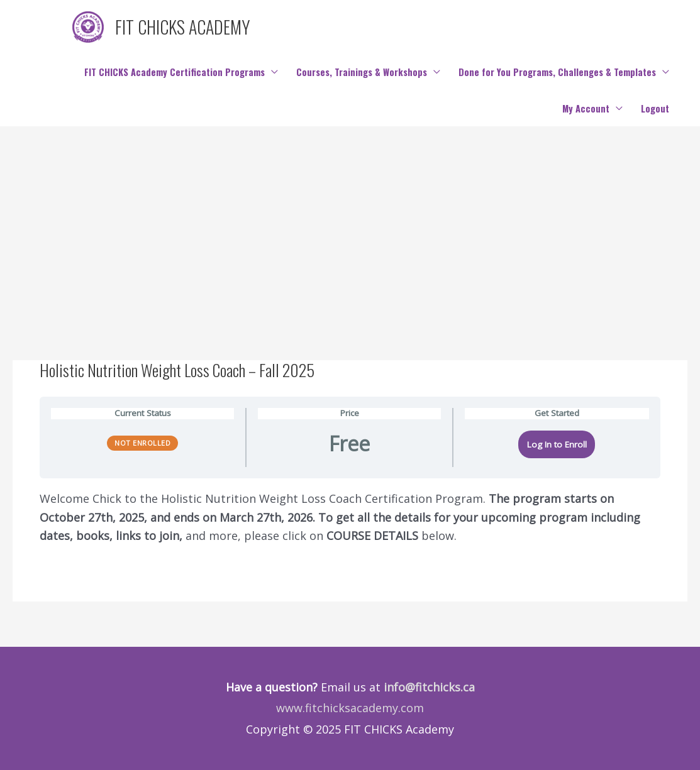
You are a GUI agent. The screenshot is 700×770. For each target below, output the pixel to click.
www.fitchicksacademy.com (350, 708)
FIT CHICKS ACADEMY (183, 27)
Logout (655, 108)
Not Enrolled (142, 443)
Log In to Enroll (557, 444)
